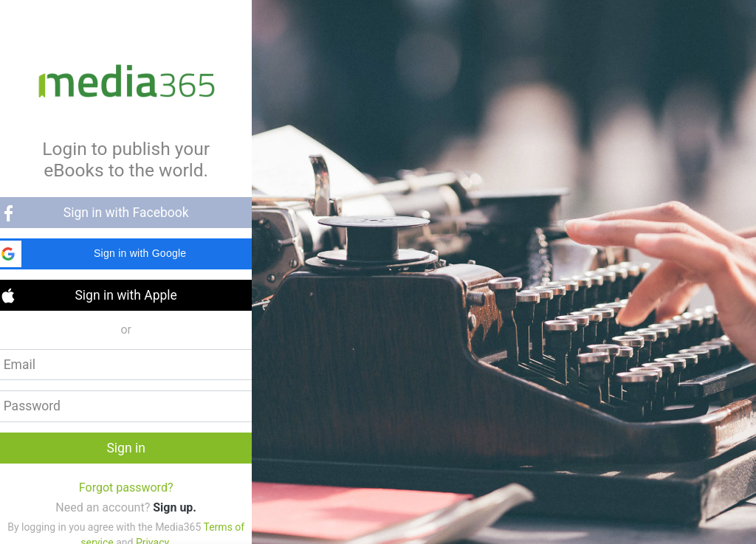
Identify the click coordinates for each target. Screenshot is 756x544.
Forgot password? (126, 488)
